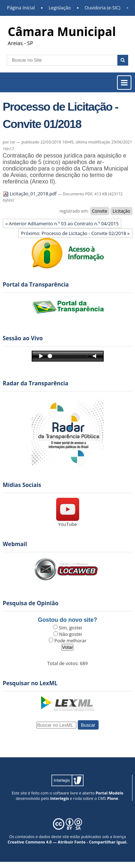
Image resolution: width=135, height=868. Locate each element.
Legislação (60, 8)
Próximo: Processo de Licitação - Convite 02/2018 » (76, 233)
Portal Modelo (109, 793)
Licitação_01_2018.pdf (30, 194)
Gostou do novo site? (67, 620)
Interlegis (59, 798)
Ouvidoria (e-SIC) (102, 8)
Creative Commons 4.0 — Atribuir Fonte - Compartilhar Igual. (67, 842)
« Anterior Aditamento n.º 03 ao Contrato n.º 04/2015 (62, 223)
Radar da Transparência (36, 383)
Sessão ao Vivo (23, 338)
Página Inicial (21, 8)
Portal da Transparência (36, 285)
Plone (112, 798)
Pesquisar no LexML (30, 683)
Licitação (121, 211)
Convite (100, 211)
